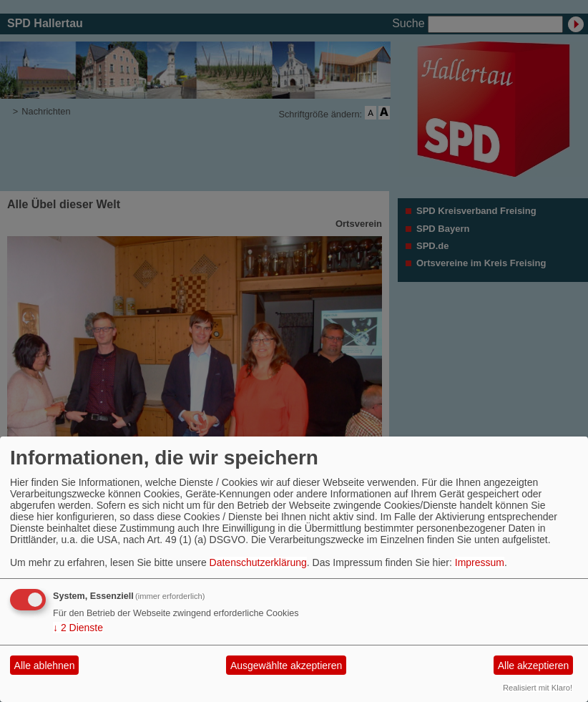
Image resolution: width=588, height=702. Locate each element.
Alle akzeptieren (534, 666)
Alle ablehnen (45, 666)
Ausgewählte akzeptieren (286, 666)
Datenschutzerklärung (258, 562)
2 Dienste (78, 628)
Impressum (480, 562)
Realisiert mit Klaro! (538, 688)
